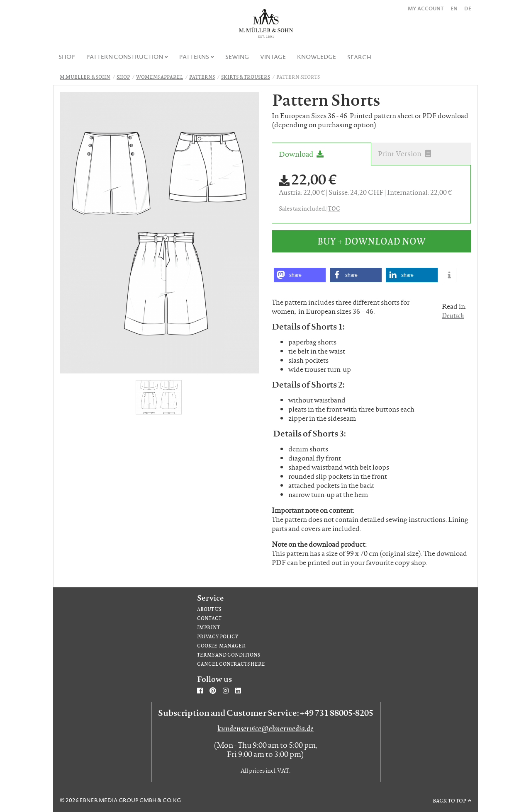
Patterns (194, 57)
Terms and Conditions (229, 655)
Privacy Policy (218, 636)
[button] (300, 275)
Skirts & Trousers (246, 77)
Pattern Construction (125, 57)
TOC (334, 208)
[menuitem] (67, 57)
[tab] (322, 154)
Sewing (237, 57)
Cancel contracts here (231, 664)
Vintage (273, 57)
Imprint (208, 627)
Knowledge (317, 57)
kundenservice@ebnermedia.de (265, 728)
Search (359, 57)
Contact (209, 618)
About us (209, 609)
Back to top (449, 800)
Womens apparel (160, 77)
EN (454, 8)
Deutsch (453, 315)
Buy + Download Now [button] (371, 241)
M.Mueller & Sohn (85, 77)
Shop (67, 57)
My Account (426, 8)
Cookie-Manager (221, 646)
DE (468, 8)
